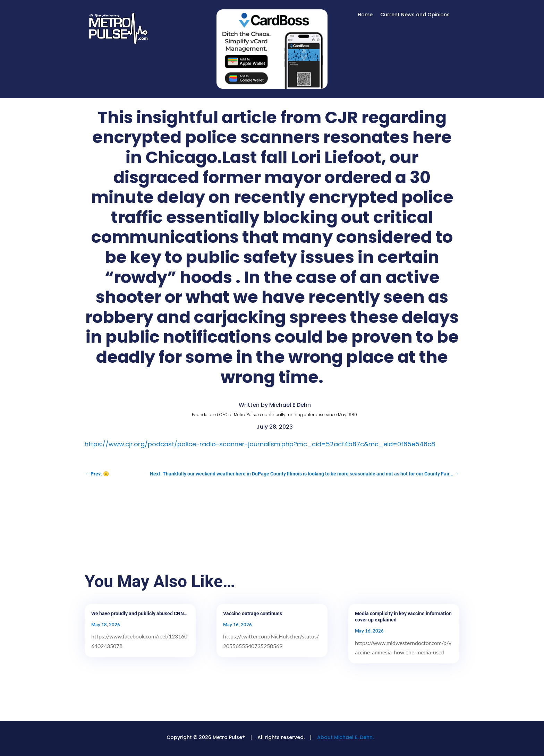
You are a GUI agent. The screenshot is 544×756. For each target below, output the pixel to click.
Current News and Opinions (415, 15)
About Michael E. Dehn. (345, 737)
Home (365, 15)
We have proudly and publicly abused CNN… (139, 613)
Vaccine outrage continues (253, 613)
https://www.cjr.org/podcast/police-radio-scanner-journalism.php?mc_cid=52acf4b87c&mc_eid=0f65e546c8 (260, 444)
